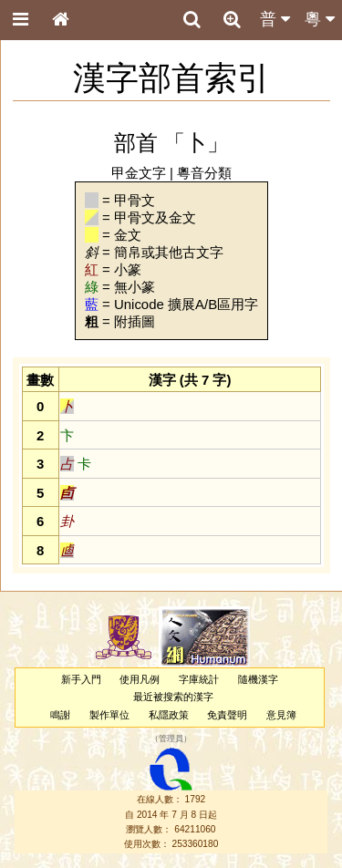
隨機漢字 (258, 679)
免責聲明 (227, 715)
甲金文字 (139, 173)
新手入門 (81, 679)
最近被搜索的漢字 (173, 697)
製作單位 (109, 715)
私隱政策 (169, 715)
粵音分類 (204, 173)
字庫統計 (199, 679)
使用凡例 (140, 679)
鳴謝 (60, 715)
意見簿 (281, 715)
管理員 (171, 739)
